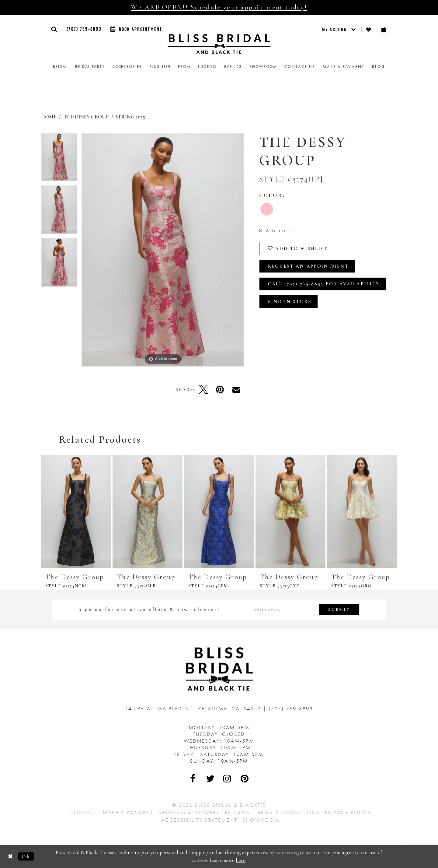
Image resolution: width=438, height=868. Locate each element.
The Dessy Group (86, 117)
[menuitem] (339, 29)
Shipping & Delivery (189, 812)
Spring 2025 (130, 117)
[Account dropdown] (339, 29)
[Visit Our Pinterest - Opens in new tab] (245, 778)
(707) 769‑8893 (84, 29)
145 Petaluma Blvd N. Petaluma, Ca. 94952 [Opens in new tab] (194, 708)
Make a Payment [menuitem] (344, 67)
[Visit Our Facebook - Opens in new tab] (193, 778)
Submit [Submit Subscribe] (339, 610)
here (241, 860)
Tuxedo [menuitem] (207, 67)
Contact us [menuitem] (300, 67)
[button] (54, 29)
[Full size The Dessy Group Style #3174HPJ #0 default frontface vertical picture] (163, 250)
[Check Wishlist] (369, 29)
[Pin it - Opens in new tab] (220, 389)
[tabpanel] (59, 159)
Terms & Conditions (287, 812)
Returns (237, 812)
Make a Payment (128, 812)
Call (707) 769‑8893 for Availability (324, 284)
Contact (83, 812)
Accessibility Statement (199, 820)
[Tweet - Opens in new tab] (203, 389)
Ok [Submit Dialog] (26, 856)
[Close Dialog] (10, 856)
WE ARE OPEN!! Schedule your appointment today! (219, 7)
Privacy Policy (348, 812)
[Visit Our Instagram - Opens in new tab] (228, 778)
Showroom (261, 820)
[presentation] (76, 512)
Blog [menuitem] (379, 67)
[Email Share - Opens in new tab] (236, 389)
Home (49, 117)
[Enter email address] (304, 610)
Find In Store (290, 301)
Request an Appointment (308, 266)
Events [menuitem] (233, 67)
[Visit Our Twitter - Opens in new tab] (210, 778)
